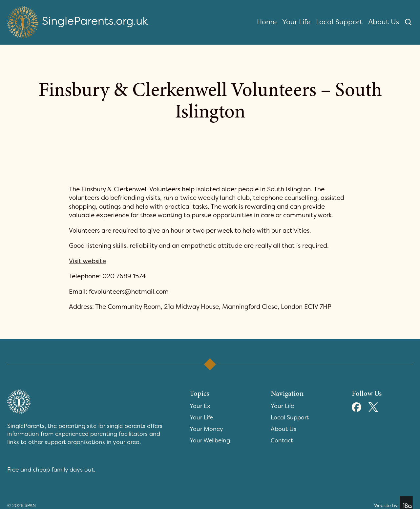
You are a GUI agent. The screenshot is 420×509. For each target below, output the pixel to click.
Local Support (339, 22)
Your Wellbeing (210, 441)
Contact (282, 441)
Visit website (87, 261)
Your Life (296, 22)
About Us (384, 22)
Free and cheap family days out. (51, 470)
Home (267, 22)
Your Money (206, 429)
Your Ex (200, 406)
